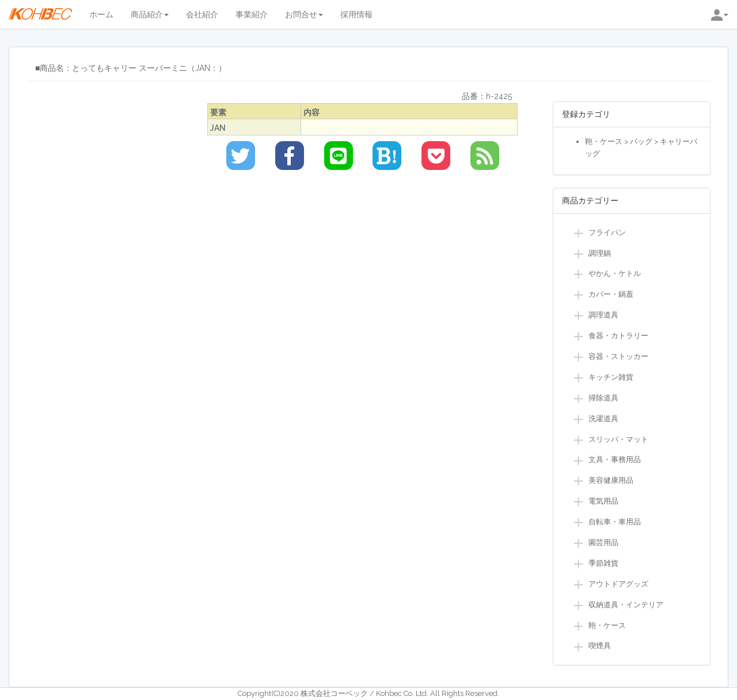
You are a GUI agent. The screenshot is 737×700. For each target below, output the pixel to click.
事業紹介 (252, 14)
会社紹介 (202, 14)
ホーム (101, 14)
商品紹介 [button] (150, 14)
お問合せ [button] (304, 14)
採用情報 (356, 14)
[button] (720, 14)
